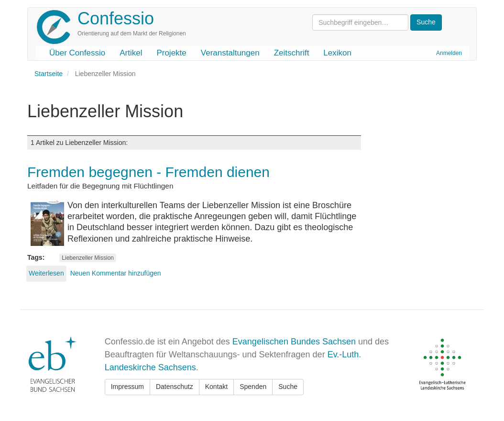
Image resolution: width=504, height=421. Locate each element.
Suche (288, 387)
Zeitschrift (292, 53)
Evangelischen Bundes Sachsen (294, 342)
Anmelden (449, 53)
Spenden (253, 387)
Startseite (49, 74)
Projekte (171, 53)
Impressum (127, 387)
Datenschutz (175, 387)
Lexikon (337, 53)
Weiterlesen (46, 273)
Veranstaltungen (230, 53)
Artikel (131, 53)
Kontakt (216, 387)
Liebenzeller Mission (88, 258)
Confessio (116, 18)
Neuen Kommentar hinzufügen (116, 273)
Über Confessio (77, 53)
